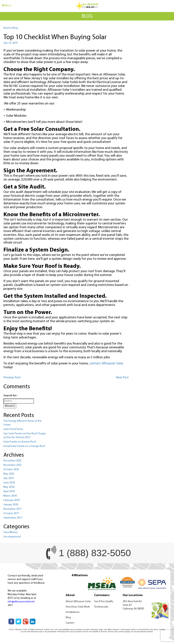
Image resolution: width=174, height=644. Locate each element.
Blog (68, 618)
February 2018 (11, 500)
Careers (70, 623)
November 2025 (12, 465)
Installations (73, 612)
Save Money (11, 532)
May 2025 (9, 474)
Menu (7, 6)
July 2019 (9, 478)
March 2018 (10, 496)
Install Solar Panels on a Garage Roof (24, 446)
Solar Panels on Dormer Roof (20, 442)
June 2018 (9, 483)
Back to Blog (11, 28)
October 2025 (11, 470)
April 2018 (9, 491)
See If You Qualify (104, 602)
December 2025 (12, 461)
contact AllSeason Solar (106, 364)
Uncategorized (12, 537)
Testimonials (101, 607)
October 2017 (11, 513)
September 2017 (13, 518)
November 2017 (12, 509)
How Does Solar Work (78, 607)
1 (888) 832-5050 (95, 553)
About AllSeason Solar (78, 602)
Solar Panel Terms (13, 429)
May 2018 (9, 487)
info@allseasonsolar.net (21, 602)
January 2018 (11, 505)
